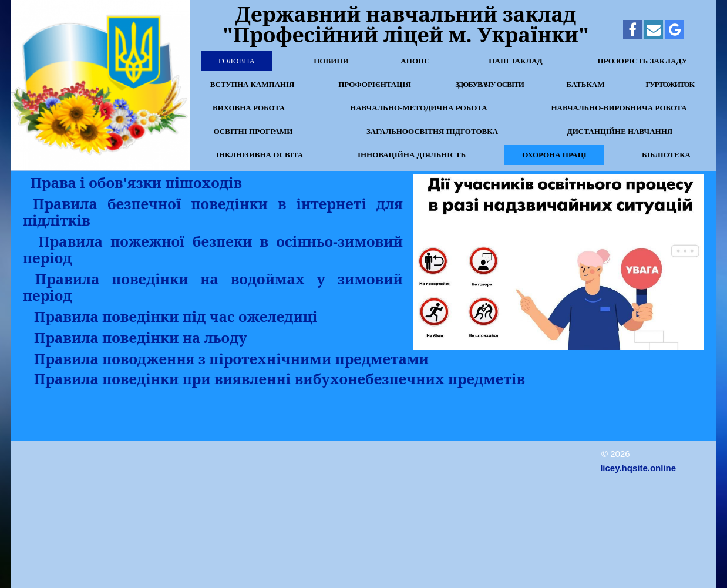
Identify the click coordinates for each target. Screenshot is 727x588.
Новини (331, 61)
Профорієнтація (375, 84)
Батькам (585, 84)
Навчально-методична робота (419, 108)
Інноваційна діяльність (412, 155)
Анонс (415, 61)
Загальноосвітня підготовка (432, 131)
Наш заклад (516, 61)
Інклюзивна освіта (260, 155)
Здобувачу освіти (489, 84)
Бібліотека (666, 155)
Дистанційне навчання (620, 131)
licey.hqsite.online (638, 468)
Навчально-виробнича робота (619, 108)
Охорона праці (554, 155)
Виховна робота (249, 108)
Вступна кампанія (252, 84)
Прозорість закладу (643, 61)
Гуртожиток (669, 84)
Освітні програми (253, 131)
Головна (237, 61)
